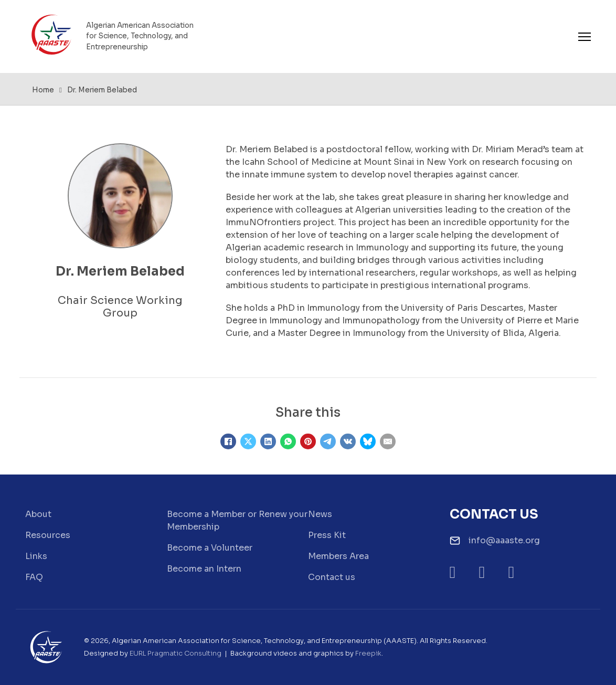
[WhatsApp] (288, 441)
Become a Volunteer (210, 548)
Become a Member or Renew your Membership (237, 520)
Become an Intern (204, 569)
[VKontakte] (348, 441)
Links (36, 556)
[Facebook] (228, 441)
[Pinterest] (308, 441)
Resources (48, 535)
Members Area (338, 556)
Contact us (332, 577)
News (320, 514)
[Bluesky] (368, 441)
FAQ (34, 577)
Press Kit (327, 535)
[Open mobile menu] (585, 37)
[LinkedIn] (268, 441)
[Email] (388, 441)
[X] (248, 441)
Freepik (368, 654)
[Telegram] (328, 441)
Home (43, 90)
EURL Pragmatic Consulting (176, 654)
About (38, 514)
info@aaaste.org (504, 540)
